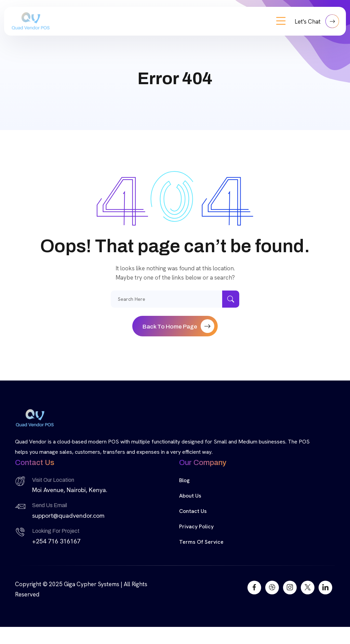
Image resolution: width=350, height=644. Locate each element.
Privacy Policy (196, 526)
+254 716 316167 (56, 541)
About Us (190, 496)
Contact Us (193, 511)
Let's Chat (317, 21)
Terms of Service (201, 542)
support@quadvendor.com (68, 516)
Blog (184, 480)
